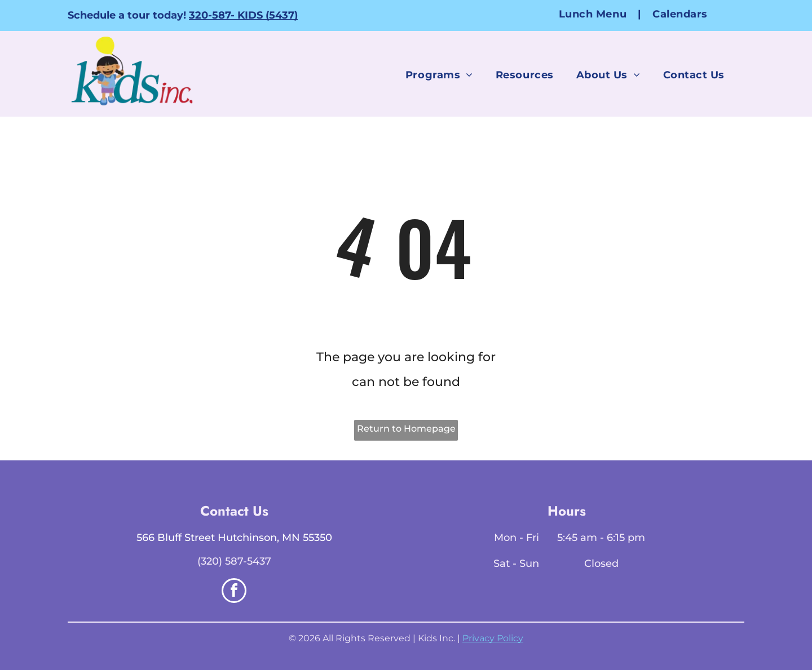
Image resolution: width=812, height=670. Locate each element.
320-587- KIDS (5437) (243, 15)
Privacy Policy (493, 638)
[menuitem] (594, 14)
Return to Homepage (406, 429)
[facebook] (234, 592)
